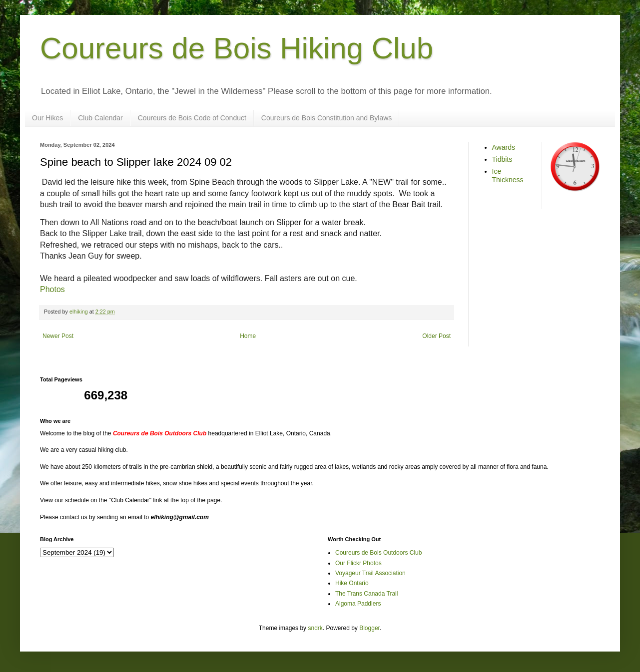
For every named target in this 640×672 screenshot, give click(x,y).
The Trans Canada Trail (366, 594)
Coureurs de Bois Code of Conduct (192, 118)
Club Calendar (100, 118)
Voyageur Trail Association (370, 573)
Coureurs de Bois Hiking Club (237, 48)
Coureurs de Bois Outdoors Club (378, 553)
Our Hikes (47, 118)
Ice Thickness (508, 175)
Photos (52, 289)
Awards (504, 147)
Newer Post (58, 336)
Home (248, 336)
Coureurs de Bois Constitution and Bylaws (326, 118)
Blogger (369, 628)
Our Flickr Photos (358, 563)
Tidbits (502, 159)
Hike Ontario (352, 583)
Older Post (436, 336)
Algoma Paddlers (358, 604)
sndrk (315, 628)
